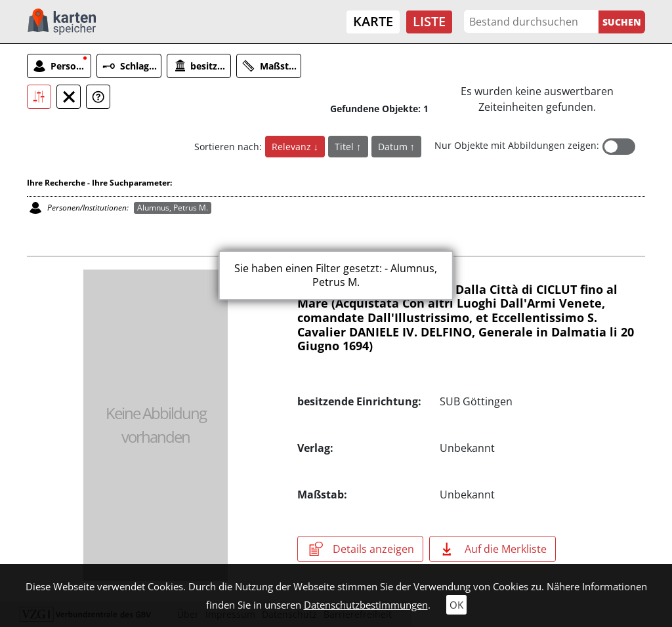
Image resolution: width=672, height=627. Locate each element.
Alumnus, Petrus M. (173, 208)
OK (456, 605)
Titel (346, 147)
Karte (373, 21)
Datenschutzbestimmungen (366, 605)
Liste (429, 21)
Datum (394, 147)
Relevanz (293, 147)
